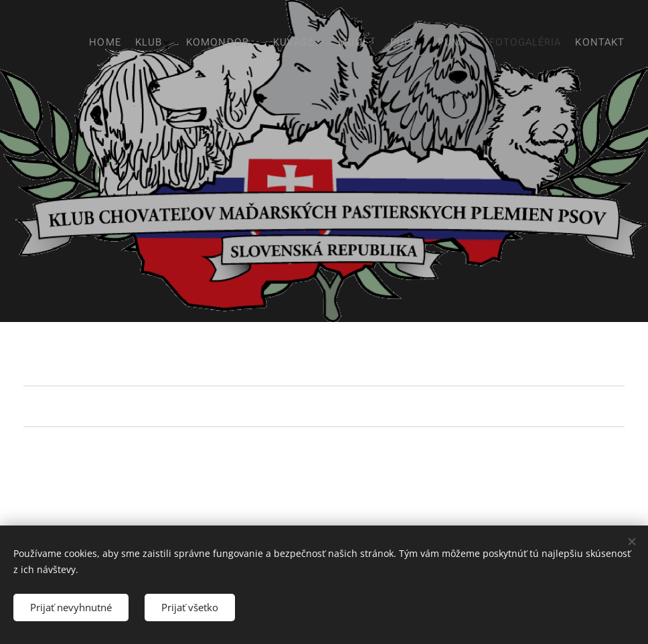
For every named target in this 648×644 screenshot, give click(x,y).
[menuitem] (417, 44)
